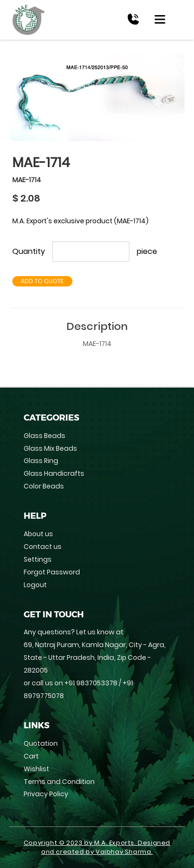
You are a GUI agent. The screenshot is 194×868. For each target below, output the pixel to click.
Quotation (41, 743)
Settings (38, 559)
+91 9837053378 (91, 683)
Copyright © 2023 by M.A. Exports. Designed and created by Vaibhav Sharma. (97, 847)
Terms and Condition (59, 782)
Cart (31, 756)
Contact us (43, 547)
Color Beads (44, 486)
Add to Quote (42, 281)
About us (38, 534)
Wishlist (36, 769)
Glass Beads (44, 436)
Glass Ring (41, 461)
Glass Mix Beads (50, 448)
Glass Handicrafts (54, 473)
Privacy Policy (46, 794)
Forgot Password (52, 572)
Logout (35, 585)
